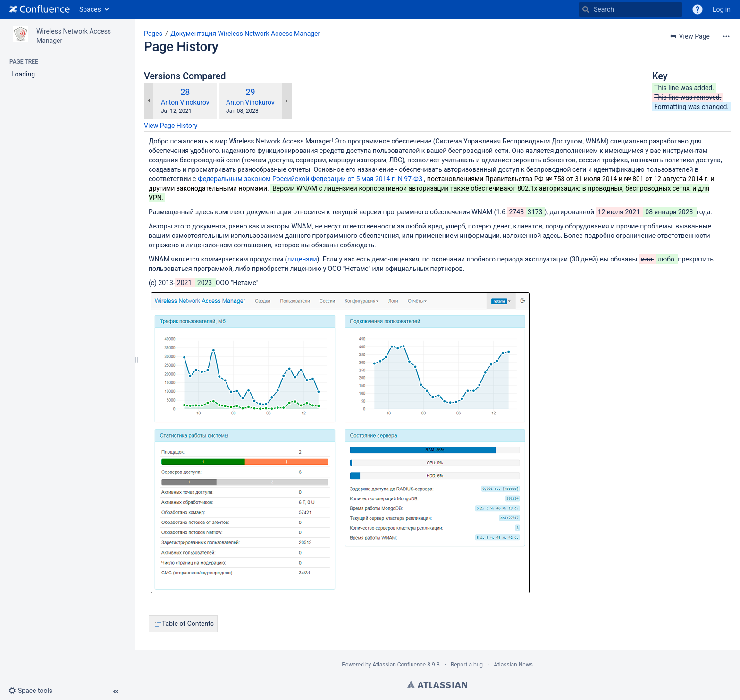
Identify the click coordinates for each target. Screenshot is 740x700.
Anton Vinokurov (185, 102)
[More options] (726, 36)
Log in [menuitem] (722, 9)
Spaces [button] (90, 9)
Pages (153, 34)
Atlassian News (513, 665)
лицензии (302, 259)
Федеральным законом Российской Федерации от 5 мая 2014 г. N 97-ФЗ (310, 179)
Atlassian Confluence (399, 665)
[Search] (586, 9)
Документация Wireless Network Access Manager (245, 34)
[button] (698, 9)
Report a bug (467, 665)
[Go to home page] (40, 9)
